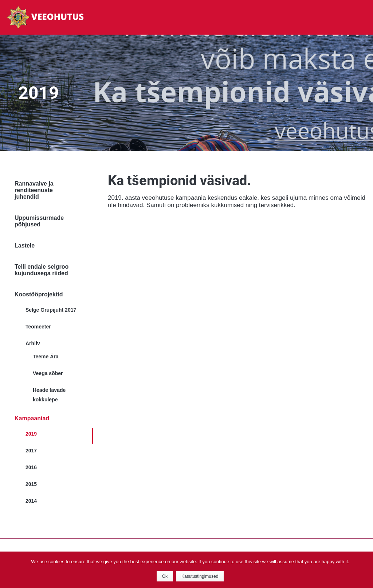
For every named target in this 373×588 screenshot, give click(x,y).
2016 (31, 467)
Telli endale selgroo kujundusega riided (42, 270)
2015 (31, 484)
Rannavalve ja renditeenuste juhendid (34, 190)
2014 (31, 501)
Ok (165, 576)
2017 (31, 451)
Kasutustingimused (200, 576)
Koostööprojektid (39, 294)
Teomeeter (38, 327)
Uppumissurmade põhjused (39, 221)
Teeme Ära (46, 357)
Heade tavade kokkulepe (49, 395)
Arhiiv (33, 343)
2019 (31, 434)
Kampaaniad (32, 418)
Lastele (25, 246)
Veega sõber (48, 373)
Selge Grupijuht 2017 (51, 310)
